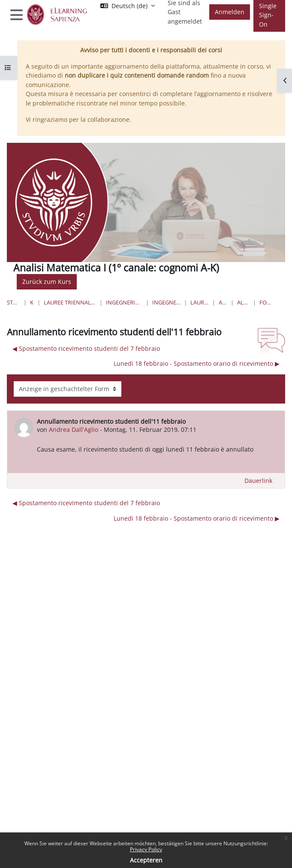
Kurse (32, 302)
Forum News (266, 302)
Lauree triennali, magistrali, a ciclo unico (70, 302)
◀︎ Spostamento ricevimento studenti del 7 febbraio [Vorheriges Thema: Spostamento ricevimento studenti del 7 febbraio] (86, 348)
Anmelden (230, 12)
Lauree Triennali (199, 302)
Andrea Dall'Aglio (74, 429)
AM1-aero (223, 302)
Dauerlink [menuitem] (258, 481)
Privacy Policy (146, 849)
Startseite (14, 302)
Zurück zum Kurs (47, 282)
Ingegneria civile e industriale (124, 302)
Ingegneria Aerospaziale (167, 302)
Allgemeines (244, 302)
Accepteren (146, 860)
